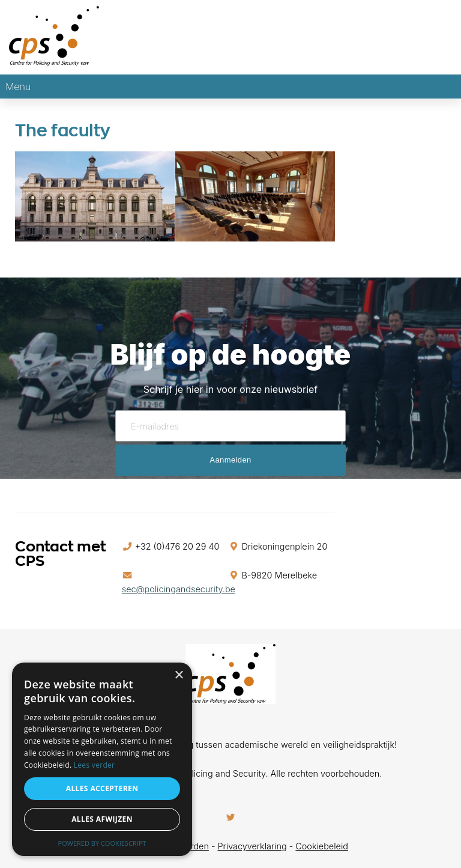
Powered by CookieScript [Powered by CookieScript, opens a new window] (102, 843)
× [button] (179, 675)
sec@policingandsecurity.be (179, 589)
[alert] (102, 759)
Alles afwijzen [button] (102, 819)
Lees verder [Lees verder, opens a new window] (95, 765)
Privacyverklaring (252, 846)
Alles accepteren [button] (102, 788)
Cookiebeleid (322, 846)
